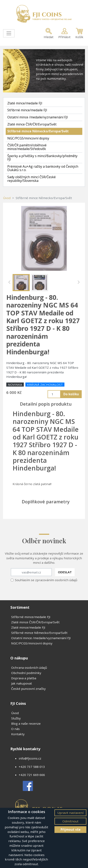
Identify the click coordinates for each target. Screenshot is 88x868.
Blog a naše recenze (26, 723)
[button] (9, 282)
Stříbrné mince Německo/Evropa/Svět (38, 131)
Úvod (7, 198)
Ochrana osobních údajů (29, 668)
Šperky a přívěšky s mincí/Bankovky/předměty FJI (42, 158)
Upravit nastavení (70, 813)
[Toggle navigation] (9, 33)
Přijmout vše (71, 829)
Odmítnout (70, 821)
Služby (16, 718)
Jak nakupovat (22, 683)
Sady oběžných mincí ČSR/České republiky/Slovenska (32, 179)
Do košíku (71, 394)
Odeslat (65, 572)
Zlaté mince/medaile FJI (25, 103)
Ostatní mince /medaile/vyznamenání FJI (38, 117)
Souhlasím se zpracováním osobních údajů (46, 580)
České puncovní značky (28, 689)
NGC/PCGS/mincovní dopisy (28, 138)
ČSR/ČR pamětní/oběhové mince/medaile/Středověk (27, 147)
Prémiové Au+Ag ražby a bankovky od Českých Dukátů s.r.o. (43, 168)
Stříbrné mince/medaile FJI (27, 110)
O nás (15, 729)
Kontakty (18, 734)
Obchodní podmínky (26, 673)
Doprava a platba (24, 678)
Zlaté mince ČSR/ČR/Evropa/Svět (32, 124)
